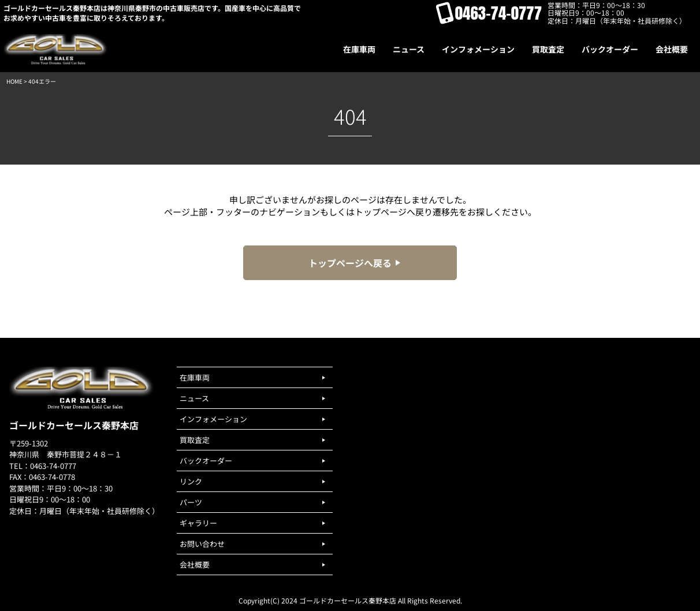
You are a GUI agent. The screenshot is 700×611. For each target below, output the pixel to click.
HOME (14, 81)
